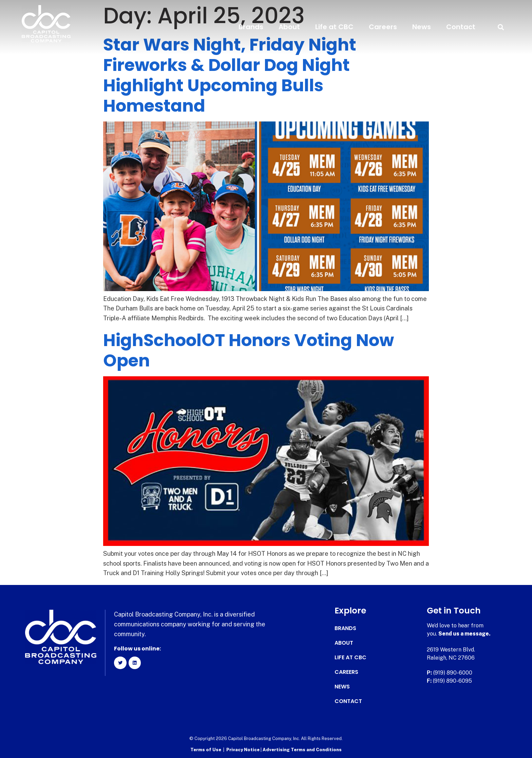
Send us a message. (465, 634)
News (422, 27)
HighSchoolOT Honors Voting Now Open (249, 350)
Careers (383, 27)
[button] (501, 27)
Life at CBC (334, 27)
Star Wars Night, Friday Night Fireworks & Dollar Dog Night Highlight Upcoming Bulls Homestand (230, 75)
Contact (461, 27)
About (289, 27)
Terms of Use (206, 750)
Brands (251, 27)
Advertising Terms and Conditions (302, 750)
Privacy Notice (243, 750)
